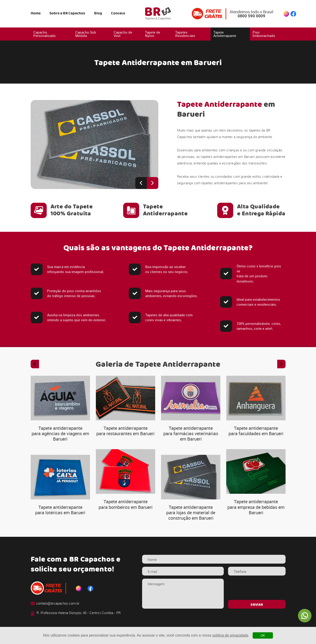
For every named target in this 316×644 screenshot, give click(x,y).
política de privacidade (230, 635)
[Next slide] (153, 183)
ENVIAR (257, 605)
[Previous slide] (141, 183)
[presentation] (257, 588)
